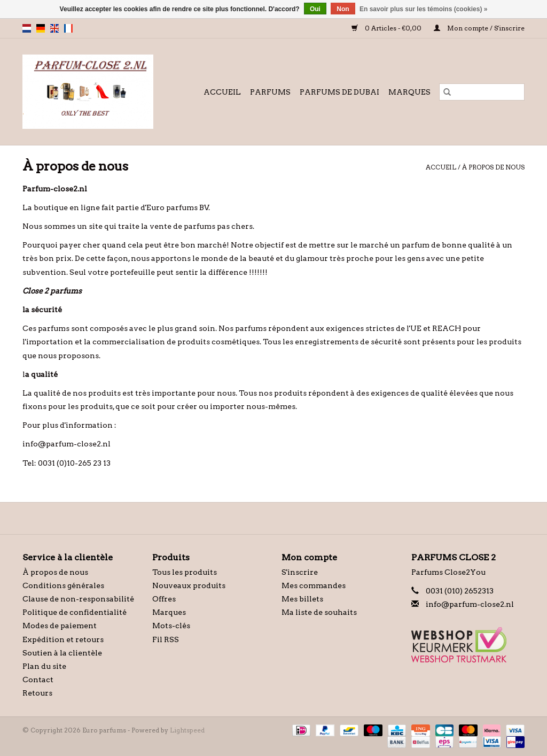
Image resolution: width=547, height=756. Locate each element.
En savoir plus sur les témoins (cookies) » (423, 9)
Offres (164, 599)
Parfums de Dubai (339, 92)
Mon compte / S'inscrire (479, 28)
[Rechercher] (482, 92)
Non (343, 9)
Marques (409, 92)
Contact (38, 680)
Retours (37, 693)
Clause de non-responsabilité (78, 599)
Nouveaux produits (189, 585)
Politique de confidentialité (75, 612)
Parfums (270, 92)
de (41, 28)
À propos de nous (493, 167)
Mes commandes (314, 585)
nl (27, 28)
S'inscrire (300, 572)
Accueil (222, 92)
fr (68, 28)
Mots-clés (171, 626)
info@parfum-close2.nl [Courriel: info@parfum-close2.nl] (470, 604)
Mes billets (302, 599)
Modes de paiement (60, 626)
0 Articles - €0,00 (387, 28)
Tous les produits (185, 572)
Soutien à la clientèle (62, 653)
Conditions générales (63, 585)
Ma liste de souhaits (319, 612)
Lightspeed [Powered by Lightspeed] (187, 730)
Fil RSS (166, 639)
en (54, 28)
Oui (315, 9)
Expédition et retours (63, 639)
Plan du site (44, 666)
